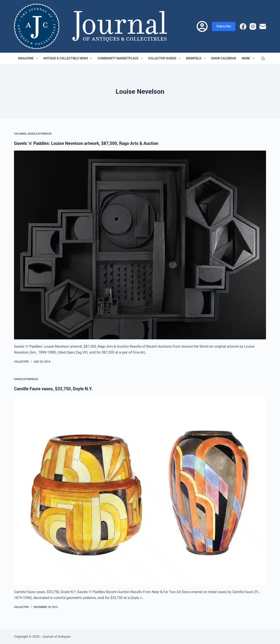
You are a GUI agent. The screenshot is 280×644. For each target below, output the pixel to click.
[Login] (202, 26)
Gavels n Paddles (40, 134)
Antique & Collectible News (68, 58)
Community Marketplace (121, 58)
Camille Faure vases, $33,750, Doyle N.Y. (54, 389)
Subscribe (224, 26)
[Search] (263, 58)
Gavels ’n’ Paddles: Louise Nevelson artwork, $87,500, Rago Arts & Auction (87, 143)
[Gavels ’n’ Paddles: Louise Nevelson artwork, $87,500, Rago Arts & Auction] (140, 245)
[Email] (263, 26)
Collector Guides (165, 58)
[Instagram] (253, 26)
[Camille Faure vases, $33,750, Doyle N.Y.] (140, 490)
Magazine (29, 58)
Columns (20, 134)
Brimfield (197, 58)
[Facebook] (243, 26)
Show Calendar (224, 58)
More (249, 58)
